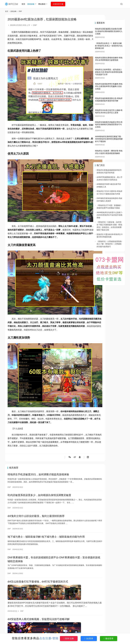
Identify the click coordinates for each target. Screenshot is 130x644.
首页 (25, 4)
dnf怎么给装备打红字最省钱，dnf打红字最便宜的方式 (38, 561)
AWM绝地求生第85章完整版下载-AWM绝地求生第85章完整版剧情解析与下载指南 (109, 139)
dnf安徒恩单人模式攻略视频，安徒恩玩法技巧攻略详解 (39, 596)
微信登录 (109, 639)
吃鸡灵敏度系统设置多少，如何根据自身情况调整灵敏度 (39, 472)
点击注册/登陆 (49, 638)
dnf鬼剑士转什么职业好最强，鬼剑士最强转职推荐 (36, 494)
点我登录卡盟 (59, 4)
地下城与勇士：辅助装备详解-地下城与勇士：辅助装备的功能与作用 (46, 515)
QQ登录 (89, 639)
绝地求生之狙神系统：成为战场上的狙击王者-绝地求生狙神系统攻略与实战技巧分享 (109, 72)
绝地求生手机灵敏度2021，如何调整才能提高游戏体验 (38, 451)
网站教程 (43, 4)
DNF (35, 25)
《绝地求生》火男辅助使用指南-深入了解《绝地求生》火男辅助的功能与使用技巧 (109, 244)
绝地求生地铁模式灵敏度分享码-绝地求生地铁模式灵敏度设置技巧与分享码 (109, 125)
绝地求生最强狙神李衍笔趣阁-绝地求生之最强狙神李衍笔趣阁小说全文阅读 (109, 86)
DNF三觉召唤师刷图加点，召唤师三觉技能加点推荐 (37, 631)
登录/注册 (69, 639)
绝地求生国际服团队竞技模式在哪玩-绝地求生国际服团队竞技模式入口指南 (109, 31)
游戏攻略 (32, 4)
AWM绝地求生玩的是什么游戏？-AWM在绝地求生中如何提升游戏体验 (110, 215)
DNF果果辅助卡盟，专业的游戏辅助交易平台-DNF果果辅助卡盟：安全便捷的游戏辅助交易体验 (48, 538)
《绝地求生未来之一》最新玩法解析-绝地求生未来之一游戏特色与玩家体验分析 (109, 46)
